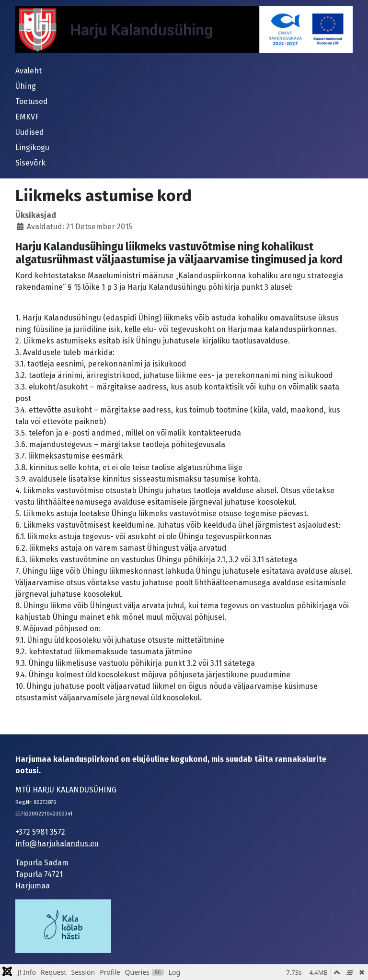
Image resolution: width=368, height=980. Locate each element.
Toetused (32, 101)
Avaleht (29, 71)
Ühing (26, 86)
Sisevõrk (30, 163)
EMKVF (27, 117)
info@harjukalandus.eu (57, 844)
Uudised (30, 132)
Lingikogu (32, 148)
